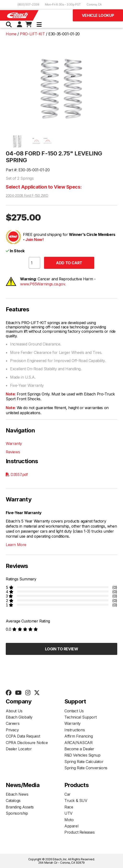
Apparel (71, 826)
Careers (13, 723)
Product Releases (80, 832)
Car (67, 794)
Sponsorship (17, 813)
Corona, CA (94, 4)
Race (69, 807)
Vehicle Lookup (98, 15)
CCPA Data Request (23, 736)
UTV (68, 813)
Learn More (16, 545)
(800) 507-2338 (28, 4)
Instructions (75, 730)
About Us (14, 711)
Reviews (13, 452)
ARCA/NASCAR (78, 743)
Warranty (14, 443)
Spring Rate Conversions (86, 768)
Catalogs (13, 800)
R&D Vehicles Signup (82, 755)
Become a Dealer (79, 749)
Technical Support (80, 717)
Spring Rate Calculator (84, 762)
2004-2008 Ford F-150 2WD (27, 196)
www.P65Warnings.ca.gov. (43, 284)
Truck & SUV (76, 800)
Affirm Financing (79, 736)
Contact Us (74, 711)
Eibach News (17, 794)
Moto (69, 820)
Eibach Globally (19, 717)
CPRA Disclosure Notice (27, 743)
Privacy (12, 730)
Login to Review (62, 649)
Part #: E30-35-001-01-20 (28, 170)
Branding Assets (20, 807)
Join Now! (34, 240)
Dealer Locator (19, 749)
